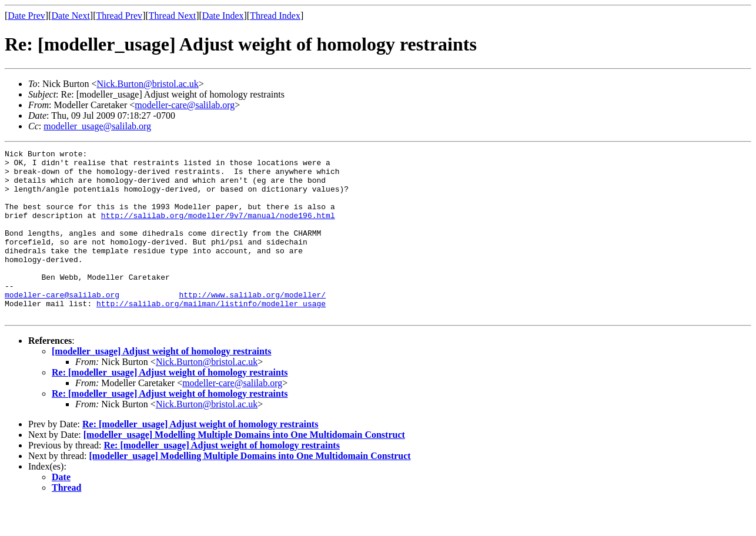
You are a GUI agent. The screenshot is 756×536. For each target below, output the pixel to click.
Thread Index (275, 16)
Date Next (71, 16)
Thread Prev (119, 16)
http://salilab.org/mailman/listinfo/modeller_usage (211, 335)
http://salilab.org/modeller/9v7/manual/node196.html (218, 229)
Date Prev (26, 16)
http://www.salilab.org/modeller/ (252, 324)
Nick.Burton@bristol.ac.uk (147, 84)
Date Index (223, 16)
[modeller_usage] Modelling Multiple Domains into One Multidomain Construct (244, 468)
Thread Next (172, 16)
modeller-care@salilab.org (185, 105)
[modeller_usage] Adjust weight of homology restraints (161, 385)
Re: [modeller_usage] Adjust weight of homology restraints (170, 406)
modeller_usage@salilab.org (97, 126)
